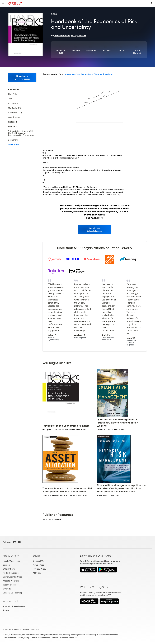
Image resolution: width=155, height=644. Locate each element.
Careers (6, 565)
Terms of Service (9, 638)
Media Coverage (11, 573)
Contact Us (38, 561)
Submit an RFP (9, 585)
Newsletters (38, 565)
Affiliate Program (11, 581)
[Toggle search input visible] (152, 3)
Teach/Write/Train (11, 561)
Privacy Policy (39, 569)
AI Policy (37, 573)
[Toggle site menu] (3, 3)
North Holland (137, 52)
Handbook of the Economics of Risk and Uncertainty (89, 74)
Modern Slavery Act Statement (64, 638)
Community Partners (12, 577)
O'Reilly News (9, 569)
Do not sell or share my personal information (21, 629)
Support (38, 556)
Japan (6, 610)
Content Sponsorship (13, 593)
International (10, 601)
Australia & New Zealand (14, 606)
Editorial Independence (40, 638)
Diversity (7, 589)
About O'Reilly (11, 556)
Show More (14, 145)
